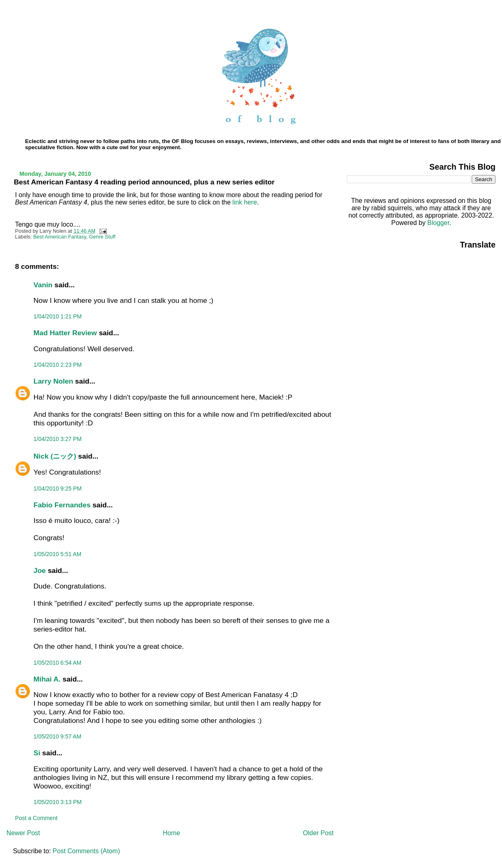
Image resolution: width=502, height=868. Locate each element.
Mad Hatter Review (65, 333)
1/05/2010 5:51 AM (58, 554)
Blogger (439, 223)
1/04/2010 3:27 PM (58, 439)
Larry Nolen (53, 381)
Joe (40, 570)
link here (244, 202)
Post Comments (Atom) (86, 851)
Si (37, 753)
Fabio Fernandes (62, 505)
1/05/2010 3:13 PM (58, 802)
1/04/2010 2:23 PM (58, 365)
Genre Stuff (102, 237)
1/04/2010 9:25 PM (58, 489)
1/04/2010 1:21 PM (58, 316)
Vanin (43, 285)
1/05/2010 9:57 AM (58, 736)
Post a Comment (36, 818)
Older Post (318, 833)
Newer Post (23, 833)
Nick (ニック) (55, 456)
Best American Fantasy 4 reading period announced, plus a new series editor (144, 182)
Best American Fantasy (60, 237)
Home (172, 833)
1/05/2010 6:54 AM (58, 663)
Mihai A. (47, 679)
